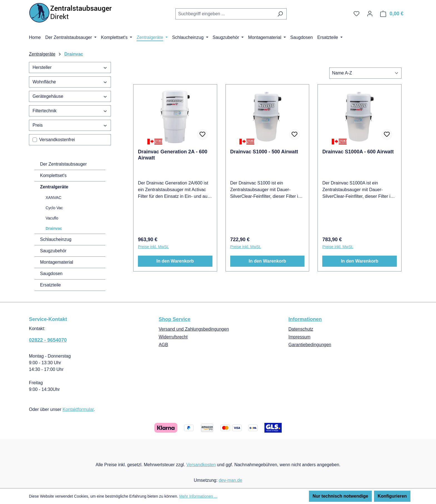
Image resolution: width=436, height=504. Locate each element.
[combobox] (225, 14)
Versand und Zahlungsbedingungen (194, 329)
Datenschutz (301, 329)
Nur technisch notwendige (340, 496)
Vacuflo (52, 218)
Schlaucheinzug (56, 239)
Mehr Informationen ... (198, 496)
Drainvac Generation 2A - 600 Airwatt (173, 155)
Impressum (299, 337)
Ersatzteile (50, 285)
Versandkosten (201, 465)
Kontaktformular (78, 409)
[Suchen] (280, 14)
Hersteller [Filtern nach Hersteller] (70, 67)
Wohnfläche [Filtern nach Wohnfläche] (70, 82)
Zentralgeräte (54, 187)
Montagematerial (57, 262)
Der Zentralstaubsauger (63, 164)
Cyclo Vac (54, 208)
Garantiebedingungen (310, 345)
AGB (163, 345)
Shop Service (175, 319)
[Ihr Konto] (370, 14)
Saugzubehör (53, 251)
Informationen (305, 319)
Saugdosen (51, 274)
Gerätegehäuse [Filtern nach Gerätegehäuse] (70, 96)
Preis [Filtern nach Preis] (70, 125)
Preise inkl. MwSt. (153, 247)
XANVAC (54, 198)
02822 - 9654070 (48, 340)
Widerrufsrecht (173, 337)
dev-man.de (231, 480)
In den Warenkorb (175, 261)
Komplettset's (53, 175)
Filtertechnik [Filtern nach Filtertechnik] (70, 111)
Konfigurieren (392, 496)
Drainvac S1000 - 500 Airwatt (264, 152)
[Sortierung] (365, 73)
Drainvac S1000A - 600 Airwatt (358, 152)
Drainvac (54, 228)
